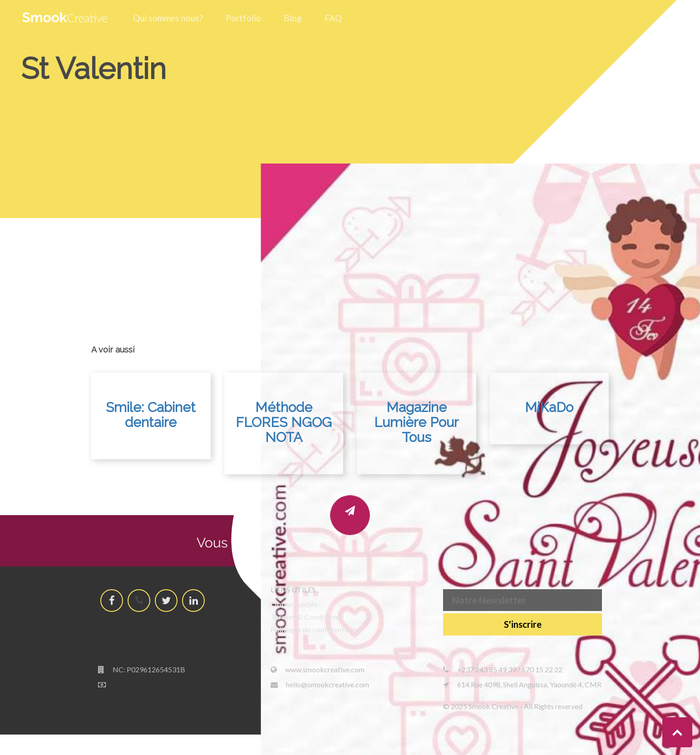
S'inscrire (523, 624)
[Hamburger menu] (672, 17)
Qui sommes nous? (168, 18)
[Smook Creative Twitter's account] (166, 601)
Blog (293, 18)
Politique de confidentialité (316, 629)
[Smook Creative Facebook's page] (112, 601)
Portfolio (243, 18)
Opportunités (294, 604)
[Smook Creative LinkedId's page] (194, 601)
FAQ (333, 18)
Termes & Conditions (306, 617)
